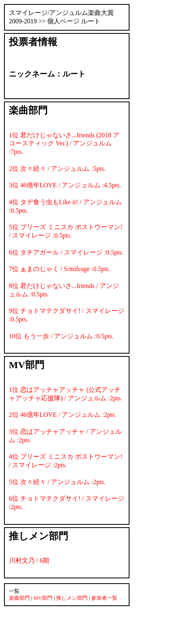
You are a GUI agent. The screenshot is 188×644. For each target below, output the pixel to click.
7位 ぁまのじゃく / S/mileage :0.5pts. (60, 269)
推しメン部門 (72, 598)
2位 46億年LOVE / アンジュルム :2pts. (63, 415)
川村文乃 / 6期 (29, 560)
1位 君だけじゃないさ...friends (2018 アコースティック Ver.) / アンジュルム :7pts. (64, 144)
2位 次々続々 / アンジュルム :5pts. (57, 169)
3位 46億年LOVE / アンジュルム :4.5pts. (65, 185)
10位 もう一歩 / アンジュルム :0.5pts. (61, 336)
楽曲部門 (19, 598)
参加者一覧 (104, 598)
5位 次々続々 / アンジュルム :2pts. (57, 482)
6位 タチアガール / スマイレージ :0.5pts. (66, 252)
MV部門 (43, 598)
